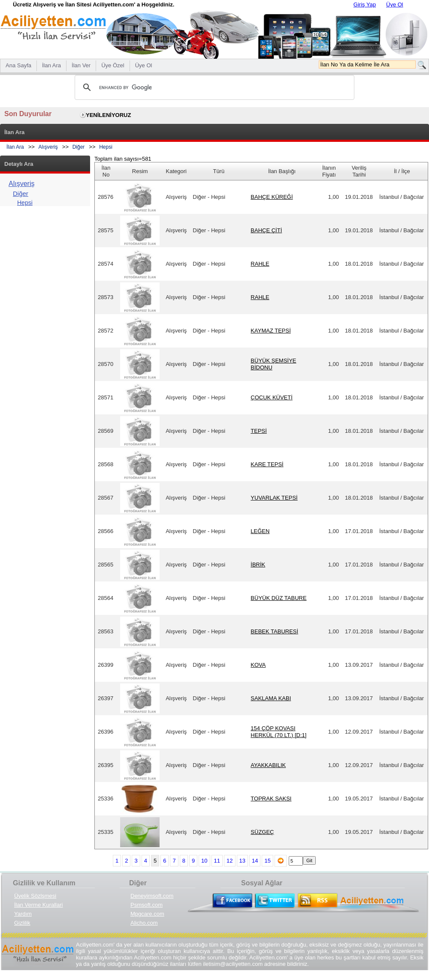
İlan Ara (15, 147)
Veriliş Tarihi (359, 171)
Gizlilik (22, 923)
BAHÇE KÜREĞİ (272, 197)
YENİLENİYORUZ (108, 115)
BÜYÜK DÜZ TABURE (278, 598)
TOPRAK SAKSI (271, 799)
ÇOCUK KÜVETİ (272, 397)
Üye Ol (395, 4)
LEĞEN (260, 531)
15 (267, 861)
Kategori (176, 171)
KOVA (258, 665)
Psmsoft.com (147, 905)
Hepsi (106, 147)
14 (255, 861)
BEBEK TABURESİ (274, 631)
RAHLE (260, 264)
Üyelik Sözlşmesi (35, 896)
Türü (219, 171)
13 (242, 861)
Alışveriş (48, 147)
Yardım (23, 914)
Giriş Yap (365, 4)
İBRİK (258, 565)
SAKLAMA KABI (271, 698)
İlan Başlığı (282, 171)
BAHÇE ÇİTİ (266, 230)
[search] (213, 87)
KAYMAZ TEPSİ (270, 331)
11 (217, 861)
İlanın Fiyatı (329, 171)
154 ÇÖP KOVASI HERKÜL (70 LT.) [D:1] (278, 732)
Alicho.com (144, 923)
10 (204, 861)
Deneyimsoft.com (152, 896)
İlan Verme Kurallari (38, 905)
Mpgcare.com (147, 914)
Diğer (79, 147)
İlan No (106, 171)
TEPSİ (259, 431)
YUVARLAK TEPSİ (274, 498)
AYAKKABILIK (268, 765)
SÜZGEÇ (262, 832)
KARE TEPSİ (267, 464)
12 (230, 861)
